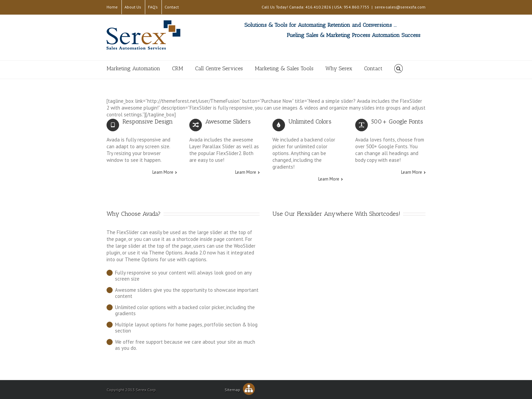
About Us (133, 7)
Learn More (163, 172)
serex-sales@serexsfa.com (400, 7)
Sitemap (240, 390)
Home (112, 7)
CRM (178, 68)
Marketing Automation (133, 68)
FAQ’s (153, 7)
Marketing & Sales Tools (284, 68)
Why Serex (339, 68)
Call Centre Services (219, 68)
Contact (172, 7)
